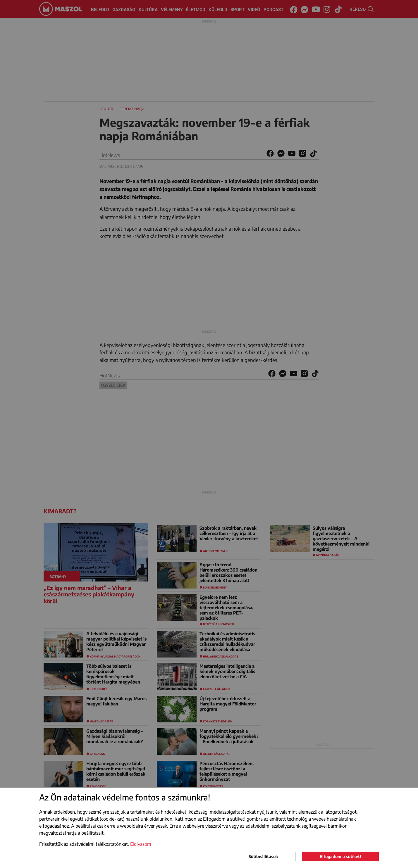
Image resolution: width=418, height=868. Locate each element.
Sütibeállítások (263, 856)
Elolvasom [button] (141, 844)
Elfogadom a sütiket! (340, 856)
